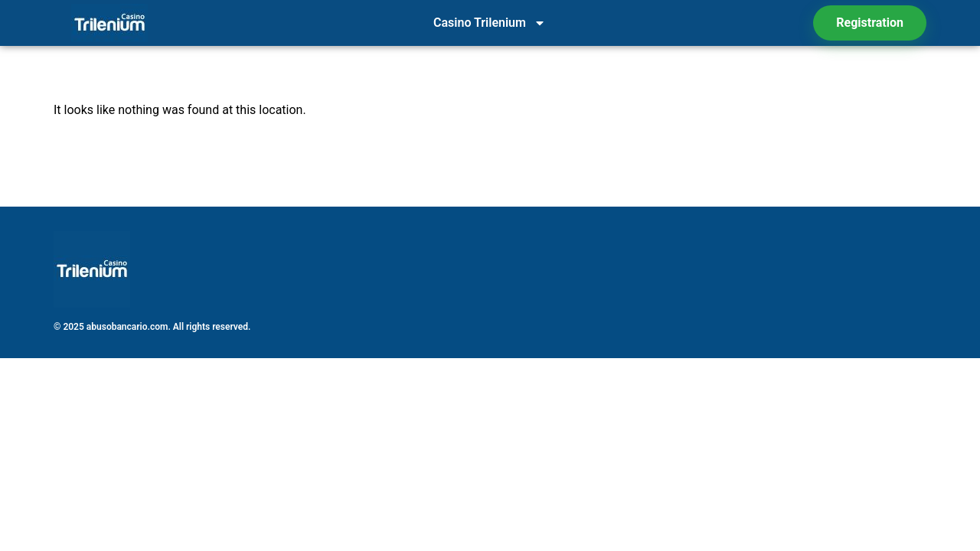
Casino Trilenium (490, 23)
